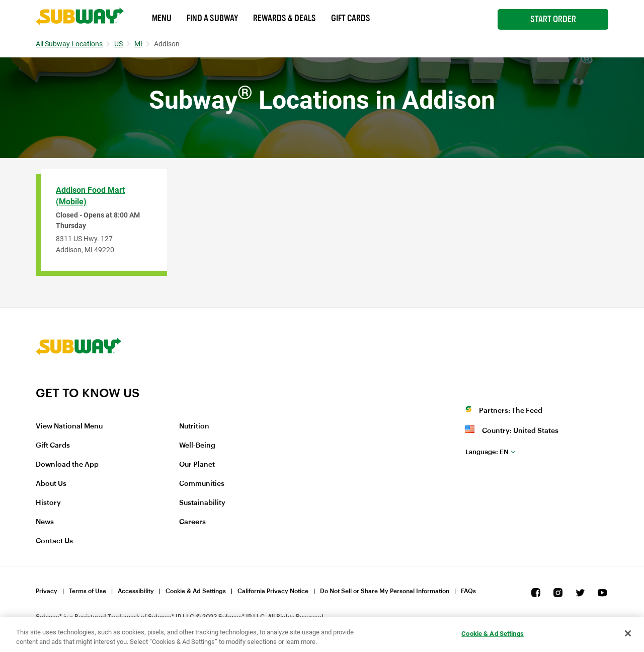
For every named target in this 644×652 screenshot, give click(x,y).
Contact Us (54, 541)
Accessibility (136, 591)
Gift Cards (351, 18)
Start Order (553, 19)
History (48, 503)
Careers (192, 522)
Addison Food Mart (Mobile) (90, 196)
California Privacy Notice (273, 591)
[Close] (628, 633)
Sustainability (202, 503)
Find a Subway (212, 18)
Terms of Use (88, 591)
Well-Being (197, 446)
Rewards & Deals (285, 18)
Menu (162, 18)
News (45, 522)
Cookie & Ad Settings (196, 591)
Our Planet (197, 465)
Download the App (67, 465)
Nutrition (194, 426)
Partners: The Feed (511, 411)
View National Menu (69, 426)
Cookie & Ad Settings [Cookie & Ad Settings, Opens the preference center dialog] (493, 634)
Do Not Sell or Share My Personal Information (385, 591)
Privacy (47, 591)
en (487, 452)
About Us (51, 484)
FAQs (468, 591)
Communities (202, 484)
